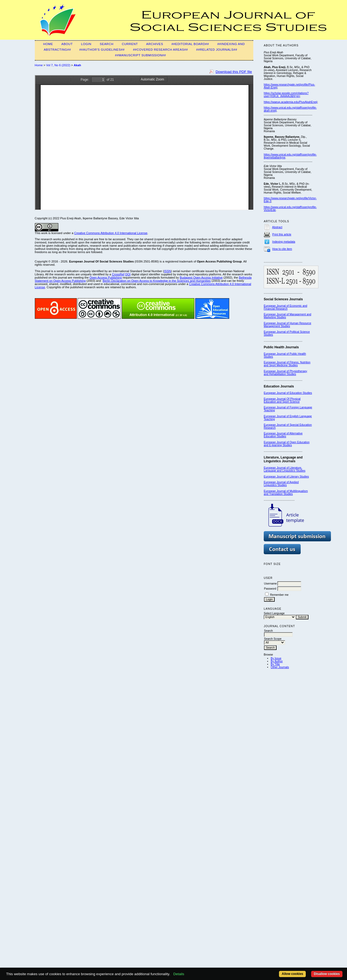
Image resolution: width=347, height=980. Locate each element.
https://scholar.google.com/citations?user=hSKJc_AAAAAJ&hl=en (286, 95)
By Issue (276, 658)
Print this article (282, 234)
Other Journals (280, 667)
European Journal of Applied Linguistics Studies (281, 484)
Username (270, 584)
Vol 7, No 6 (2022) (58, 65)
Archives (155, 44)
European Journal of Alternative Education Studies (283, 435)
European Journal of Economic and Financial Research (285, 307)
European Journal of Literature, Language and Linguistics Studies (284, 469)
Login (86, 44)
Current (130, 44)
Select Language (274, 613)
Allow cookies (292, 974)
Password (270, 589)
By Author (277, 661)
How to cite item (282, 249)
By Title (275, 664)
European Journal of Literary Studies (286, 477)
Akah (77, 65)
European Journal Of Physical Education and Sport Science (282, 400)
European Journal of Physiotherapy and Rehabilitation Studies (285, 373)
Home (48, 44)
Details (179, 974)
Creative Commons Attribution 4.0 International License (111, 233)
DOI (128, 274)
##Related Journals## (217, 50)
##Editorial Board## (190, 44)
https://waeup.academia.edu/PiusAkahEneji (291, 102)
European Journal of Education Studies (288, 393)
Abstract (277, 227)
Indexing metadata (284, 242)
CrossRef (118, 274)
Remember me (279, 595)
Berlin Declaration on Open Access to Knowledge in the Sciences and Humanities (157, 281)
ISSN (167, 271)
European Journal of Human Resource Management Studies (287, 325)
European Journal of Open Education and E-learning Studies (287, 444)
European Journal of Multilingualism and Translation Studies (286, 493)
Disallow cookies (327, 974)
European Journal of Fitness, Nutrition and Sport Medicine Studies (287, 364)
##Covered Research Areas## (161, 50)
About (67, 44)
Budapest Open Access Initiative (201, 278)
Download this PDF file (234, 72)
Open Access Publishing (106, 278)
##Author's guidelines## (102, 50)
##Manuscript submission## (141, 55)
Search (106, 44)
